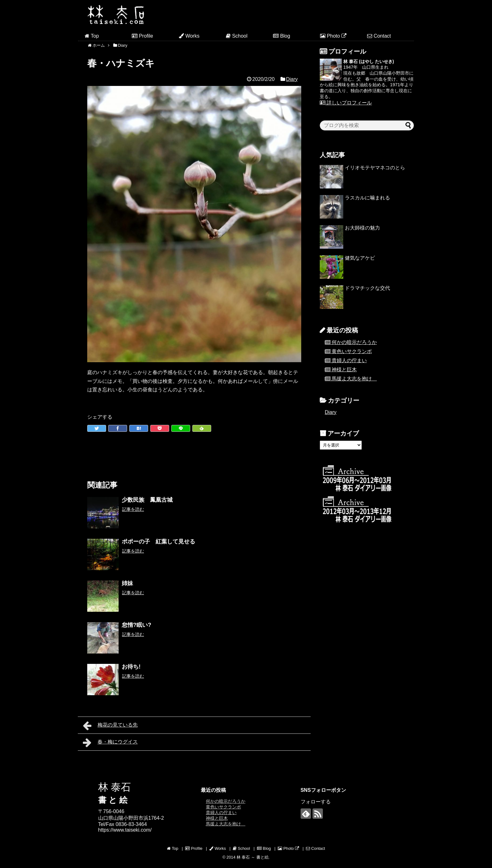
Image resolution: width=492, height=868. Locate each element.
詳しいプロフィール (346, 103)
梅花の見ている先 (110, 726)
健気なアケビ (360, 258)
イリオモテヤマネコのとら (375, 168)
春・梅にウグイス (110, 743)
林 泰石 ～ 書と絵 (253, 857)
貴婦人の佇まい (349, 360)
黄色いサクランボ (352, 351)
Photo (333, 36)
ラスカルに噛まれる (367, 198)
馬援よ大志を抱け (354, 379)
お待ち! (131, 667)
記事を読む (133, 509)
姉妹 (127, 583)
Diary (292, 79)
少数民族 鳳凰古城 (147, 500)
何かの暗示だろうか (354, 342)
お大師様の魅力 (362, 228)
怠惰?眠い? (136, 625)
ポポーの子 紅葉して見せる (158, 542)
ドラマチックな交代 (367, 288)
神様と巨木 (344, 370)
